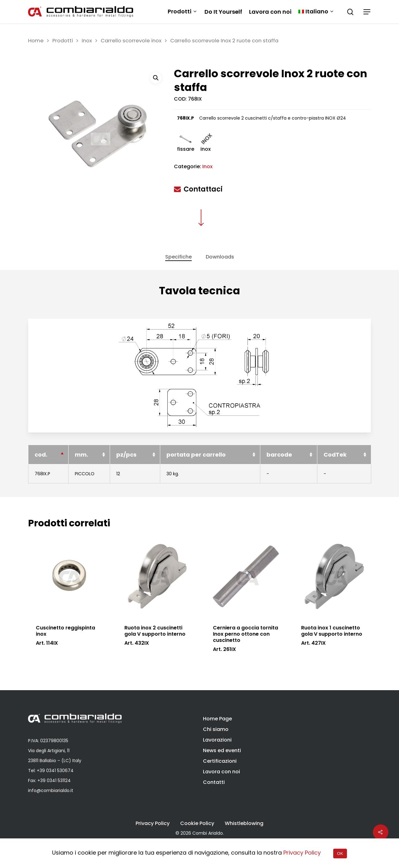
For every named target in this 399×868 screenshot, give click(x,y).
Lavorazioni (217, 740)
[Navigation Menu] (367, 12)
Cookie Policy (197, 823)
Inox (87, 41)
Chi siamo (216, 729)
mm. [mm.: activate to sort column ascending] (82, 468)
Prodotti (182, 12)
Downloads (220, 257)
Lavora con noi (270, 12)
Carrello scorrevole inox (131, 41)
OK (340, 854)
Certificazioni (220, 761)
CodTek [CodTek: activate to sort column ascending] (335, 468)
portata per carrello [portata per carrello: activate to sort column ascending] (196, 468)
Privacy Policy (153, 823)
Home (36, 41)
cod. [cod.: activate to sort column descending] (41, 468)
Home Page (217, 719)
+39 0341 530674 (55, 771)
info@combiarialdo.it (51, 790)
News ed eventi (222, 750)
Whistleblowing (244, 823)
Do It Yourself (223, 12)
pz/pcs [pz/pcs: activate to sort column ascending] (127, 468)
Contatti (214, 782)
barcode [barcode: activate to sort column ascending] (279, 468)
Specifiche (178, 257)
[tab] (178, 257)
